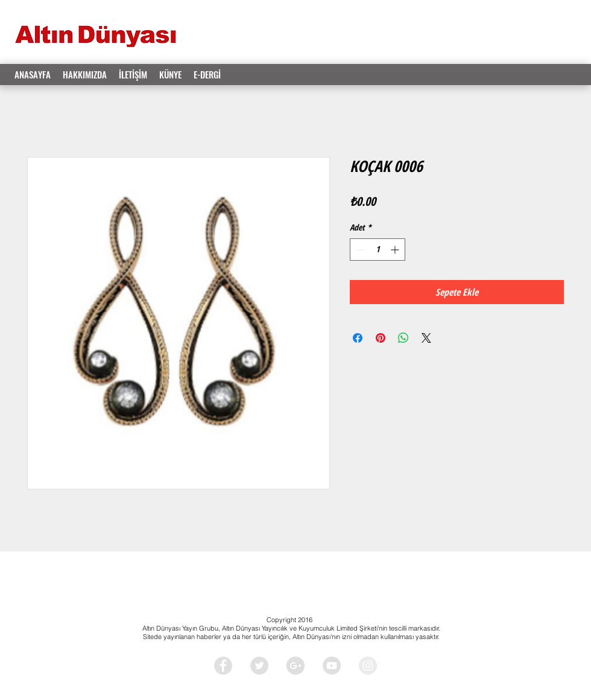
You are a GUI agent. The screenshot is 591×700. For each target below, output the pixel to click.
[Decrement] (359, 250)
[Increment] (396, 250)
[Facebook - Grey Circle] (223, 666)
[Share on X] (426, 338)
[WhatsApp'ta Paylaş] (403, 338)
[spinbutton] (378, 250)
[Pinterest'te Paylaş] (381, 338)
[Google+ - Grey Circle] (295, 666)
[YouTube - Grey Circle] (332, 666)
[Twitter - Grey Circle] (259, 666)
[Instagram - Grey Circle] (368, 666)
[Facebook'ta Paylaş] (358, 338)
